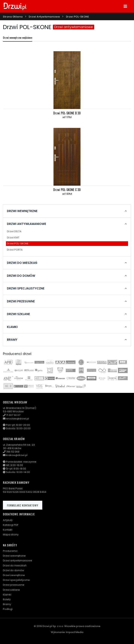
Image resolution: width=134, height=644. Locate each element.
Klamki (7, 595)
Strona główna (13, 17)
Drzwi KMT (13, 238)
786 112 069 (13, 452)
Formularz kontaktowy (23, 505)
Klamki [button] (12, 327)
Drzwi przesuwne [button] (21, 301)
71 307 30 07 (13, 415)
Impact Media (75, 632)
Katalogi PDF (11, 525)
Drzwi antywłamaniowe (44, 17)
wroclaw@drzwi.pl (17, 419)
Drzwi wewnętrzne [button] (22, 211)
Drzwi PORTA (15, 250)
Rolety (7, 599)
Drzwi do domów (14, 570)
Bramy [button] (12, 340)
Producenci (10, 551)
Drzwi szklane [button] (18, 314)
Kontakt (8, 530)
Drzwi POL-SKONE (78, 17)
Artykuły (8, 520)
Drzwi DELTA (14, 231)
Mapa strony (11, 535)
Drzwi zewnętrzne (14, 575)
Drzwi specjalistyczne (16, 580)
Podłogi (8, 609)
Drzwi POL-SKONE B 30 (67, 113)
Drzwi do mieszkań (15, 566)
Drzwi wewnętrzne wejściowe (18, 37)
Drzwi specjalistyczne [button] (26, 288)
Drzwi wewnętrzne (14, 556)
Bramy (7, 604)
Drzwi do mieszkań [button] (22, 263)
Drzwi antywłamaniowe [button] (27, 224)
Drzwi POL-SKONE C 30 (67, 190)
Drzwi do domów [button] (21, 276)
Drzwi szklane (11, 590)
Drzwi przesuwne (14, 585)
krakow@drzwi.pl (17, 455)
